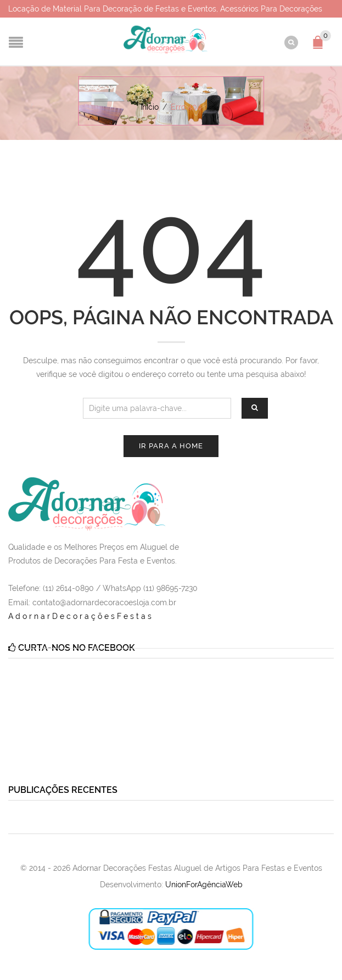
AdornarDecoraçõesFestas (81, 616)
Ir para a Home (171, 446)
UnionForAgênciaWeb (204, 885)
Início (150, 107)
